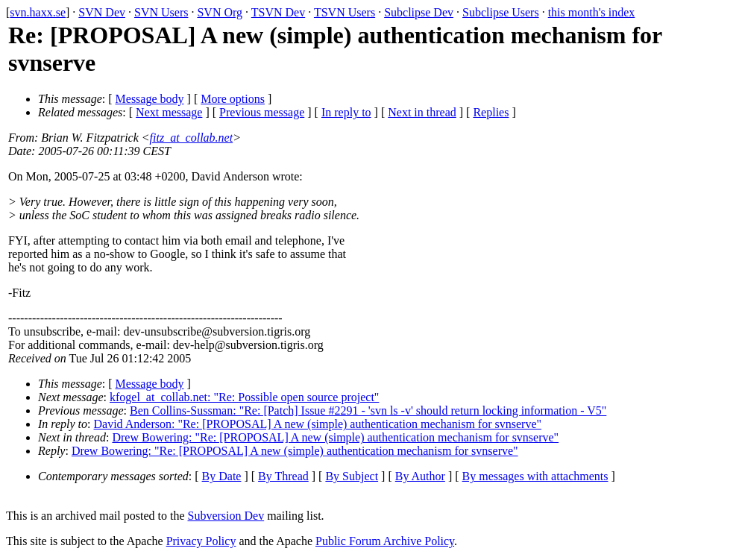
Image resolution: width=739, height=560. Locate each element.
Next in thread (422, 112)
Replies (491, 112)
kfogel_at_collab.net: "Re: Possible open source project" (244, 397)
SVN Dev (102, 12)
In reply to (346, 112)
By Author (420, 476)
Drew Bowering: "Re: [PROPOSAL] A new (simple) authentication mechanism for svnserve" (335, 437)
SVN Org (220, 12)
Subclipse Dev (419, 12)
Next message (169, 112)
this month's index (592, 12)
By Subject (352, 476)
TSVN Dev (278, 12)
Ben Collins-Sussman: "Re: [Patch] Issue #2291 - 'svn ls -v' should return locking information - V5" (368, 410)
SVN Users (161, 12)
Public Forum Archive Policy (385, 541)
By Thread (283, 476)
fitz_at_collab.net (192, 138)
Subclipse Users (501, 12)
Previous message (262, 112)
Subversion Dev (226, 516)
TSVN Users (345, 12)
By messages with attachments (535, 476)
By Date (222, 476)
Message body (150, 99)
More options (233, 99)
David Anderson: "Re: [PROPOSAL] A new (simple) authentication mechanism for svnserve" (318, 424)
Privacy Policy (201, 541)
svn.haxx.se (38, 12)
